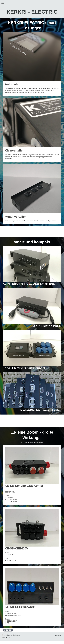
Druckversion (7, 635)
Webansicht (58, 635)
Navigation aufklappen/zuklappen (32, 3)
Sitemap (17, 635)
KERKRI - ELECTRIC (32, 12)
